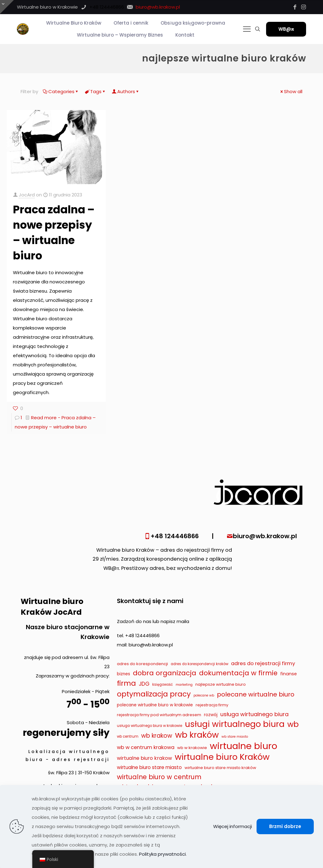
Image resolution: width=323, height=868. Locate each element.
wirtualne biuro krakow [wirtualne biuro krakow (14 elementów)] (144, 758)
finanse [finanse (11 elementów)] (289, 674)
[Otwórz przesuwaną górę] (7, 7)
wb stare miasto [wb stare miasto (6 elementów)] (235, 737)
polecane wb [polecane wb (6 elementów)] (204, 695)
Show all (291, 91)
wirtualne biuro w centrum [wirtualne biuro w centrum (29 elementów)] (159, 777)
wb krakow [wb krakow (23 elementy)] (157, 736)
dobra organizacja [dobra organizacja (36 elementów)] (165, 673)
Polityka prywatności (162, 854)
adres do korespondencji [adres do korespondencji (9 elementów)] (142, 664)
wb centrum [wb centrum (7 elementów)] (128, 736)
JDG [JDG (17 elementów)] (144, 684)
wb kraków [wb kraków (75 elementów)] (197, 735)
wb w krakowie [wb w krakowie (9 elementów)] (192, 748)
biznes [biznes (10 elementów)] (124, 674)
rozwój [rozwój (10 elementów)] (211, 715)
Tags (95, 91)
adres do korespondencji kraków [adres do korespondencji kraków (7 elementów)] (199, 664)
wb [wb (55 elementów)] (293, 724)
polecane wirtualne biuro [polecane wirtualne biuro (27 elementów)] (256, 694)
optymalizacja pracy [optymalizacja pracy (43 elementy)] (154, 694)
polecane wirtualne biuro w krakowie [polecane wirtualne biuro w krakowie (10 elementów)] (155, 705)
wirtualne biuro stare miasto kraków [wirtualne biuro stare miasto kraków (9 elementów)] (220, 768)
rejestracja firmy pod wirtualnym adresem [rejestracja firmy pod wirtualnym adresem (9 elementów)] (159, 715)
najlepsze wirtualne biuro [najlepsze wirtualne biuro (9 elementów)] (221, 684)
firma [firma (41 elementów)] (126, 683)
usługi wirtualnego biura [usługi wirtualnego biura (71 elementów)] (235, 724)
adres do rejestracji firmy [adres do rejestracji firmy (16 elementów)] (263, 663)
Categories (61, 91)
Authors (126, 91)
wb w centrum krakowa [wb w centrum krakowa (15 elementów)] (146, 747)
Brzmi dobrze (285, 826)
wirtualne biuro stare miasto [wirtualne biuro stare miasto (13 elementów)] (149, 767)
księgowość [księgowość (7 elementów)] (163, 685)
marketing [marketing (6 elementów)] (184, 685)
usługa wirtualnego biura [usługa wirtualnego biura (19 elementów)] (254, 714)
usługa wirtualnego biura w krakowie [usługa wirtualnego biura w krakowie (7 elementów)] (150, 726)
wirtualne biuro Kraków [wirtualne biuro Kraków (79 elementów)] (222, 757)
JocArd (27, 195)
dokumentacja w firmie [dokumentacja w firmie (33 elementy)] (238, 673)
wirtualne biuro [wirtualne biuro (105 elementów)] (243, 746)
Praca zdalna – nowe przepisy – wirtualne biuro (54, 233)
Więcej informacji (233, 826)
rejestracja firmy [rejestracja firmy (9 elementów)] (212, 705)
